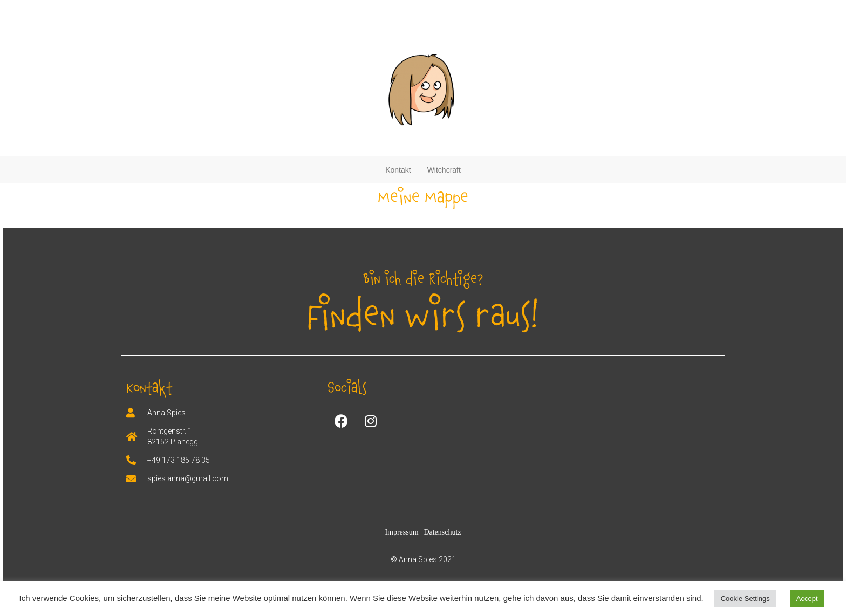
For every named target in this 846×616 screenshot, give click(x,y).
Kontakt (398, 170)
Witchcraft (444, 170)
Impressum (402, 532)
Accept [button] (807, 598)
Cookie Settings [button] (745, 598)
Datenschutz (442, 532)
